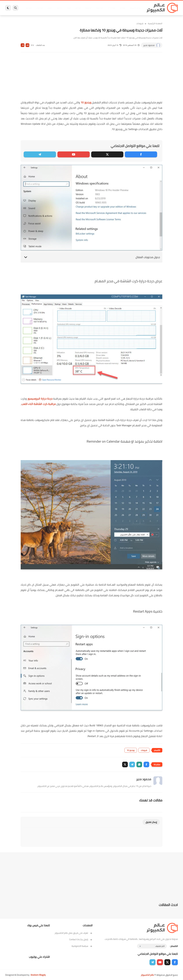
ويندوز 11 (111, 8)
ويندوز (122, 8)
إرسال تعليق (151, 822)
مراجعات (39, 8)
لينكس (78, 8)
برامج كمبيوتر (135, 8)
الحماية (88, 8)
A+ (27, 45)
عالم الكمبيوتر (147, 975)
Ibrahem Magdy (38, 975)
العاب (69, 8)
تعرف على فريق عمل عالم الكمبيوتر (74, 933)
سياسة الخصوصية (82, 946)
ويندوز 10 (86, 102)
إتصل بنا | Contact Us (81, 939)
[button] (146, 764)
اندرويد (59, 8)
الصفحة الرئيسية (155, 23)
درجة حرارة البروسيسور (40, 399)
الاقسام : (174, 946)
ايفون (50, 8)
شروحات (140, 23)
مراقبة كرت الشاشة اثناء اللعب (39, 404)
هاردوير (29, 8)
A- (23, 45)
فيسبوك (99, 8)
